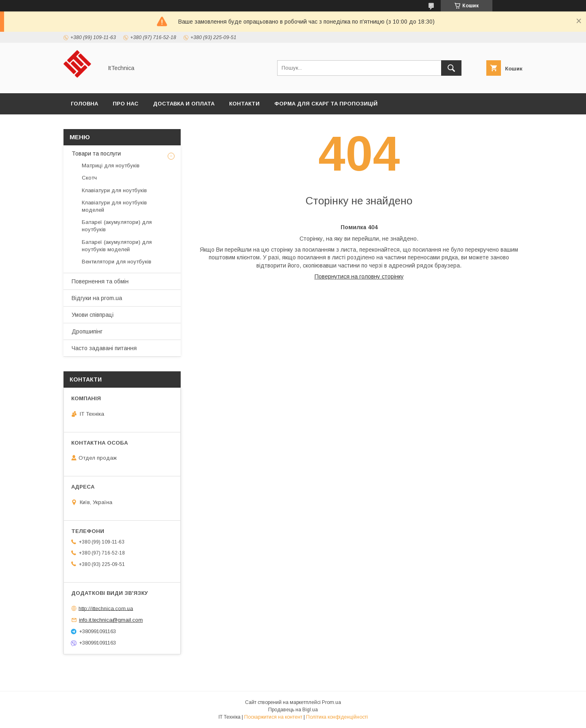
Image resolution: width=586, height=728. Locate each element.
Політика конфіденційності (337, 717)
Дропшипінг (87, 331)
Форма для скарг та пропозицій (326, 104)
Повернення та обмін (100, 281)
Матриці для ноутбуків (111, 166)
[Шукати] (451, 68)
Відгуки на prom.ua (97, 298)
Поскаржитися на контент (273, 717)
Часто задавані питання (104, 348)
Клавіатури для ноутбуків (114, 190)
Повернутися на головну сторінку (359, 276)
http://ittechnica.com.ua (106, 608)
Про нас (126, 104)
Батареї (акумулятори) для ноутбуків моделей (117, 246)
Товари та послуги (96, 153)
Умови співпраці (93, 315)
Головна (84, 104)
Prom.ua (331, 702)
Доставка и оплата (184, 104)
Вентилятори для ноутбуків (117, 262)
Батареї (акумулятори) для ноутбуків (117, 226)
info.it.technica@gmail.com (111, 620)
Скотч (89, 178)
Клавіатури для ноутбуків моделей (114, 206)
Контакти (244, 104)
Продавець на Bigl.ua (293, 710)
